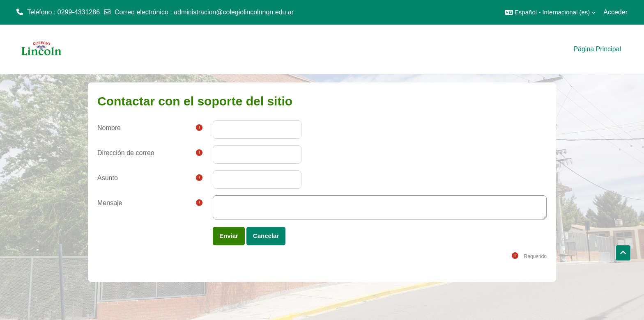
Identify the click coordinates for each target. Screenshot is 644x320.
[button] (550, 12)
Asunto (108, 178)
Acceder (615, 12)
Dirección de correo (126, 153)
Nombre (109, 128)
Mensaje (110, 203)
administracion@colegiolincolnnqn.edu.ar (234, 12)
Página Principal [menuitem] (597, 49)
